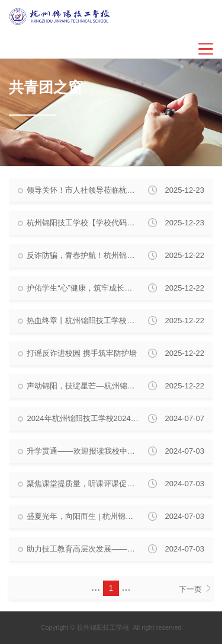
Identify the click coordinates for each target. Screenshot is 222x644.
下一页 (194, 589)
